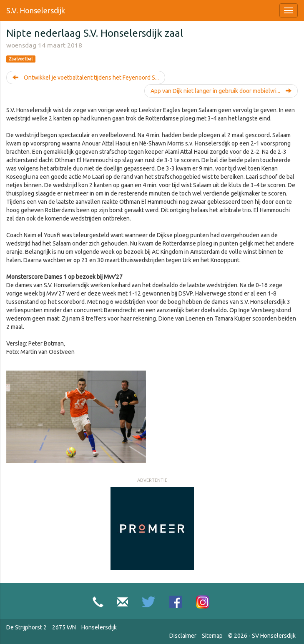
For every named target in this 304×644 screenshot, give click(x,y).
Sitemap (212, 636)
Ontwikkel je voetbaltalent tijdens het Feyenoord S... (86, 78)
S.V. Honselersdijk (36, 10)
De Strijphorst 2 (26, 627)
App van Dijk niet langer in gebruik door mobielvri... (221, 91)
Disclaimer (183, 636)
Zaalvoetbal (21, 59)
